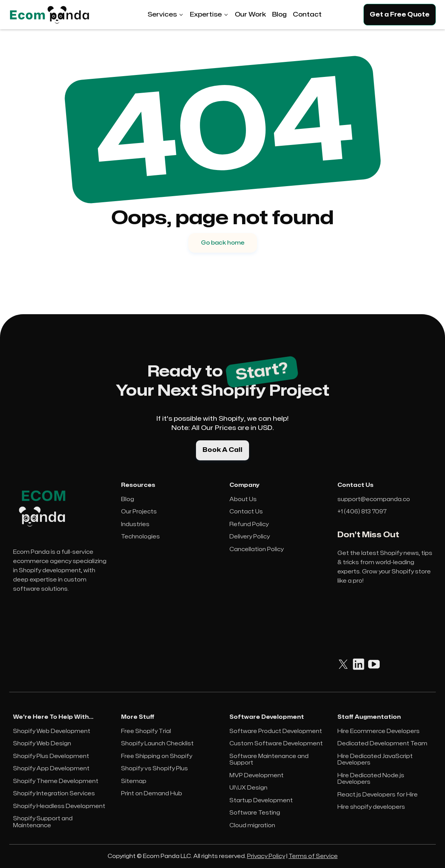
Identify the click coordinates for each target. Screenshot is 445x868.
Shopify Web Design (42, 744)
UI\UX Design (248, 788)
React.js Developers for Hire (378, 795)
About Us (243, 499)
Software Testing (255, 813)
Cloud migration (252, 826)
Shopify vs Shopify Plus (154, 769)
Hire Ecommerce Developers (379, 731)
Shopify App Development (51, 769)
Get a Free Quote (400, 15)
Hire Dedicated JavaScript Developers (375, 760)
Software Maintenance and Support (269, 760)
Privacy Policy (266, 856)
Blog (128, 499)
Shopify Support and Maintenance (43, 822)
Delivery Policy (250, 537)
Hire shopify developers (371, 807)
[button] (166, 15)
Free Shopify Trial (146, 731)
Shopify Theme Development (56, 781)
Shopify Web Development (52, 731)
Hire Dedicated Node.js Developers (371, 779)
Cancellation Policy (257, 549)
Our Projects (139, 512)
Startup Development (261, 801)
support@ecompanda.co (374, 499)
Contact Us (246, 512)
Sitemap (134, 781)
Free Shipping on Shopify (157, 756)
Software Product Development (276, 731)
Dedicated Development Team (382, 744)
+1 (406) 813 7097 (362, 512)
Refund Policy (249, 524)
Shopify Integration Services (54, 794)
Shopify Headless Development (59, 806)
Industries (135, 524)
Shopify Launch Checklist (157, 744)
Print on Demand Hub (152, 794)
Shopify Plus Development (51, 756)
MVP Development (257, 776)
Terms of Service (313, 856)
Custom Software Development (276, 744)
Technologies (140, 537)
